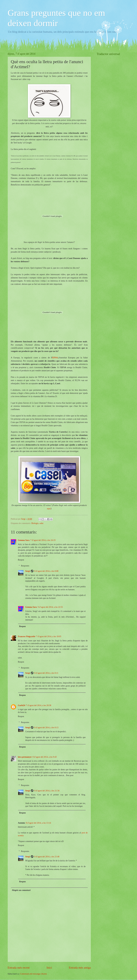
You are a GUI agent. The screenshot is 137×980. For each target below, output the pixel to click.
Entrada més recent (19, 968)
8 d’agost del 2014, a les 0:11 (46, 673)
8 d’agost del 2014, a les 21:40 (47, 857)
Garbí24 (22, 705)
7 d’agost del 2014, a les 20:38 (39, 705)
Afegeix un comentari (21, 890)
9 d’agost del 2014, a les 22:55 (50, 607)
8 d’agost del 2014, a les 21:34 (47, 791)
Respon (21, 560)
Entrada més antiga (80, 968)
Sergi (28, 571)
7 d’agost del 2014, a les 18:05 (49, 636)
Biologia (35, 523)
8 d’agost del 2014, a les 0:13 (46, 728)
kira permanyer (25, 757)
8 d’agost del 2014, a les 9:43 (45, 757)
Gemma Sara (24, 540)
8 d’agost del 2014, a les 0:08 (46, 571)
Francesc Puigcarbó (27, 636)
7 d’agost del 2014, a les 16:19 (43, 540)
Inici (49, 968)
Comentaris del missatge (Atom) (33, 974)
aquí (49, 508)
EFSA (55, 358)
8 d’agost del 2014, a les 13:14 (38, 823)
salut (41, 523)
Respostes (25, 566)
